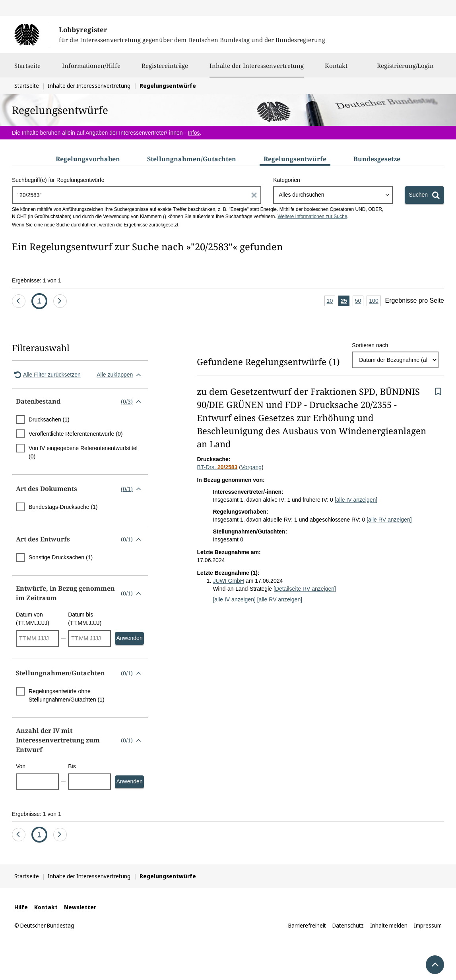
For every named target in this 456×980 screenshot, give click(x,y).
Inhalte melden (389, 925)
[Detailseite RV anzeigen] (305, 589)
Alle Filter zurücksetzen (46, 375)
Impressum (428, 925)
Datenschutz (348, 925)
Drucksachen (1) (49, 419)
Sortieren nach (370, 345)
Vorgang (251, 467)
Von (21, 766)
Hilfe (21, 907)
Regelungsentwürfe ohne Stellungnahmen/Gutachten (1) (67, 695)
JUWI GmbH (228, 581)
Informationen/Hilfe (91, 70)
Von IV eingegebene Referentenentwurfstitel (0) (83, 452)
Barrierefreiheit (307, 925)
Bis (72, 766)
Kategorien (287, 180)
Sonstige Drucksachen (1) (61, 557)
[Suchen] (424, 195)
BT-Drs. (217, 467)
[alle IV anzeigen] (356, 500)
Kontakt (336, 70)
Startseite (27, 70)
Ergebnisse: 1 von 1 (37, 280)
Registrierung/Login (405, 70)
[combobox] (333, 195)
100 (375, 301)
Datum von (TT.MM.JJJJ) (33, 619)
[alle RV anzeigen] (389, 520)
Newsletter (80, 907)
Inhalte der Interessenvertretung (257, 66)
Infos (194, 133)
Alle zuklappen (120, 375)
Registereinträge (165, 70)
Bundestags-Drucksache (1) (63, 507)
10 (331, 301)
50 (359, 301)
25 (345, 301)
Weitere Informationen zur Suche (312, 216)
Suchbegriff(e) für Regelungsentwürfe (58, 180)
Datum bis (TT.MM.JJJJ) (85, 619)
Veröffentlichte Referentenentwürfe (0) (76, 434)
